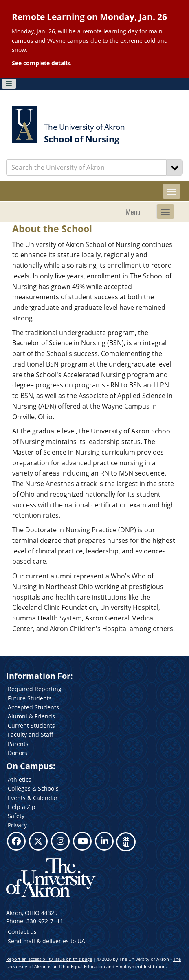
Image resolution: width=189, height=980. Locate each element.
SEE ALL (126, 841)
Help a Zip (22, 807)
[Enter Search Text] (86, 167)
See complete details (41, 63)
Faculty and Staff (31, 734)
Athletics (20, 779)
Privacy (17, 825)
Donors (18, 753)
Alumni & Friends (31, 716)
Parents (18, 744)
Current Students (31, 726)
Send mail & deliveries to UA (46, 941)
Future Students (30, 698)
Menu (133, 212)
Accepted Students (33, 707)
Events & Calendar (33, 798)
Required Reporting (35, 689)
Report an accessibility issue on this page (49, 959)
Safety (16, 816)
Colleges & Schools (33, 788)
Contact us (22, 932)
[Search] (175, 167)
